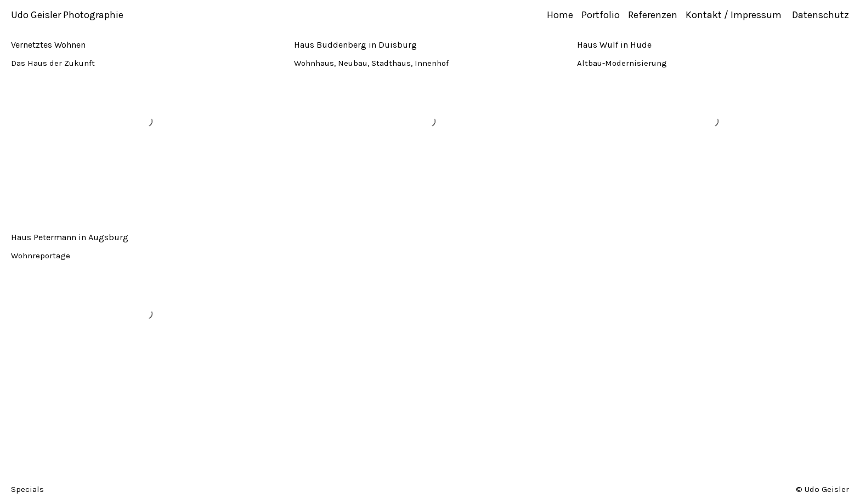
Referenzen (653, 15)
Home (560, 15)
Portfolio (601, 15)
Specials (28, 489)
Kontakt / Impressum (735, 15)
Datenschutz (821, 15)
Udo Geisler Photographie (67, 15)
